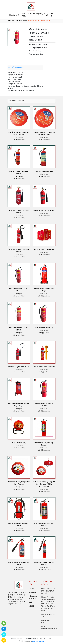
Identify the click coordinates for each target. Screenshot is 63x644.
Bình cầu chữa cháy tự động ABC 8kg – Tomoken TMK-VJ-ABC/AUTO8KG (44, 484)
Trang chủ (11, 21)
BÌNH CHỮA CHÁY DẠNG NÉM (44, 250)
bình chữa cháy (21, 21)
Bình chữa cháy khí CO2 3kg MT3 (44, 210)
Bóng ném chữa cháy (19, 443)
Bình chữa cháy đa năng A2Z (44, 171)
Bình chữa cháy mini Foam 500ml (44, 367)
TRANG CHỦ (14, 15)
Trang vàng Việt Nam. (38, 641)
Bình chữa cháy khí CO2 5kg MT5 (19, 367)
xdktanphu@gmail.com (49, 629)
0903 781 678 (42, 59)
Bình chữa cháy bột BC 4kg (44, 328)
